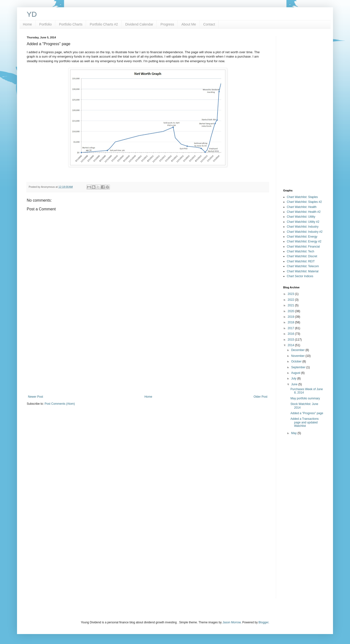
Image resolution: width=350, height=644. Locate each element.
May (294, 433)
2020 (291, 311)
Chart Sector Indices (300, 276)
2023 (291, 294)
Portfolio (45, 24)
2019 (291, 317)
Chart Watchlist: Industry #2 (305, 232)
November (298, 356)
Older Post (260, 397)
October (297, 361)
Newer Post (35, 397)
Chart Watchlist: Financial (303, 247)
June (295, 384)
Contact (209, 24)
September (299, 367)
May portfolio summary (305, 398)
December (298, 350)
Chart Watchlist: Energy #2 (304, 241)
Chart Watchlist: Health (302, 207)
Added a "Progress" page (307, 413)
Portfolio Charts (71, 24)
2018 (291, 322)
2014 (291, 345)
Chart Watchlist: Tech (301, 251)
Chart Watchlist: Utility (301, 217)
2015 (291, 340)
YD (32, 14)
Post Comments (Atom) (60, 404)
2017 (291, 328)
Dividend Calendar (139, 24)
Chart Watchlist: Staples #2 (304, 202)
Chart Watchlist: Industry (303, 227)
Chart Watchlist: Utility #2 (303, 222)
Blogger (264, 622)
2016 (291, 334)
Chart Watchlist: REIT (301, 261)
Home (27, 24)
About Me (189, 24)
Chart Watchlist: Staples (302, 197)
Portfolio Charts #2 (104, 24)
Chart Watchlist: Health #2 (304, 212)
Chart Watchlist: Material (303, 271)
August (296, 373)
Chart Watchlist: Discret (302, 256)
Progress (167, 24)
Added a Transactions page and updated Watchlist (305, 422)
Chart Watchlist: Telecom (303, 266)
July (294, 378)
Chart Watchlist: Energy (302, 237)
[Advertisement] (148, 355)
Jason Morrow (232, 622)
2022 (291, 300)
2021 (291, 305)
